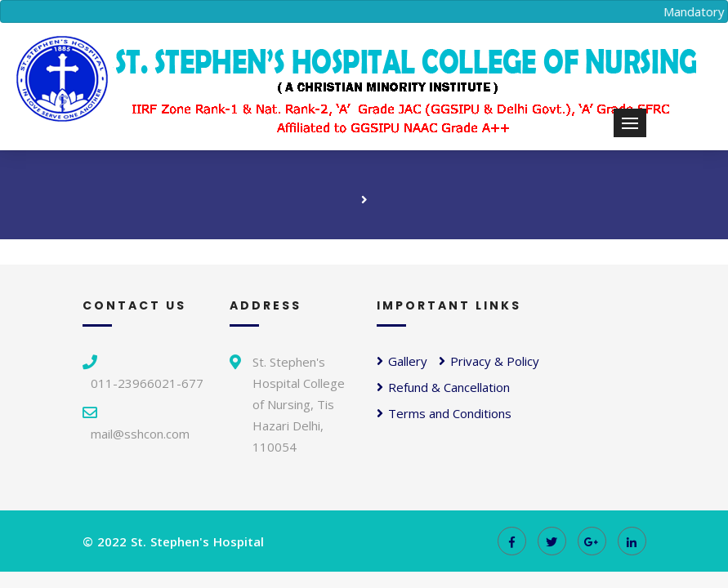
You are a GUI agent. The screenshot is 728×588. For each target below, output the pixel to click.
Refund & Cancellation (443, 387)
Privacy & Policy (489, 361)
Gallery (402, 361)
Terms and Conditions (444, 413)
